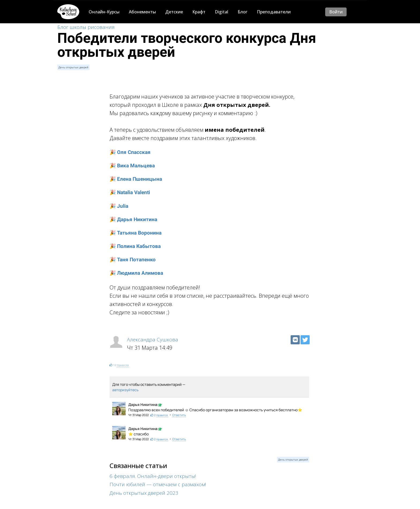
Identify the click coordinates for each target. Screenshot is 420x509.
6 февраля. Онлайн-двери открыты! (154, 475)
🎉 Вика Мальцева (133, 166)
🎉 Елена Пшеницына (137, 179)
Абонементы (142, 12)
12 (114, 364)
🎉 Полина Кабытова (136, 245)
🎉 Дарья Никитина (134, 219)
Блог (243, 12)
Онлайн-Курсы (104, 12)
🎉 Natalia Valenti (131, 192)
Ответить (179, 414)
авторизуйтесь (125, 388)
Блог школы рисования (87, 27)
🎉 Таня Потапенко (133, 259)
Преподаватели (274, 12)
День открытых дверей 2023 (145, 491)
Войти (336, 12)
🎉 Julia (119, 206)
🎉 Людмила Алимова (138, 272)
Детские (174, 12)
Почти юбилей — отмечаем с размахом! (159, 483)
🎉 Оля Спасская (131, 152)
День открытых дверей (73, 67)
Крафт (199, 12)
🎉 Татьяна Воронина (136, 232)
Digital (222, 12)
